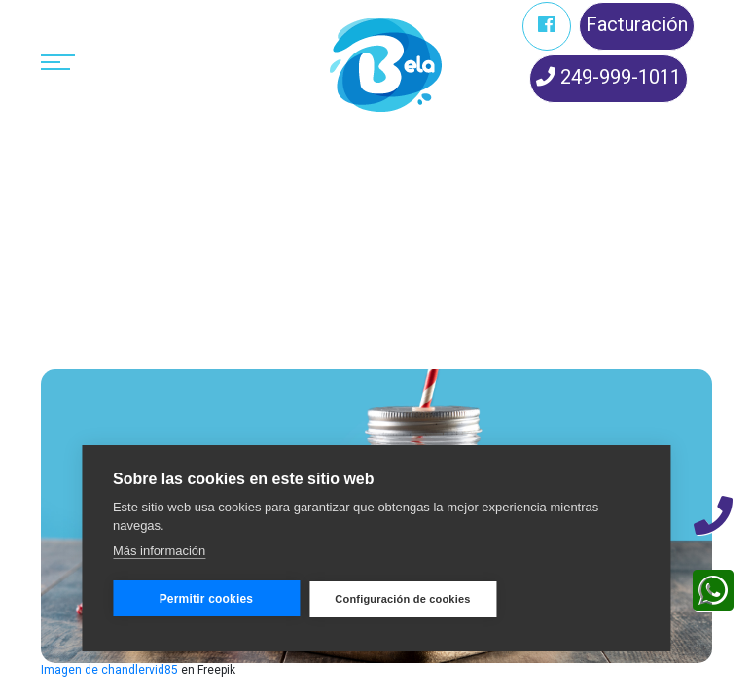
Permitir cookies (207, 599)
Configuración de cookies (402, 599)
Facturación (637, 24)
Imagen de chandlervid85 (109, 670)
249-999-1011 (609, 77)
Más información (159, 551)
